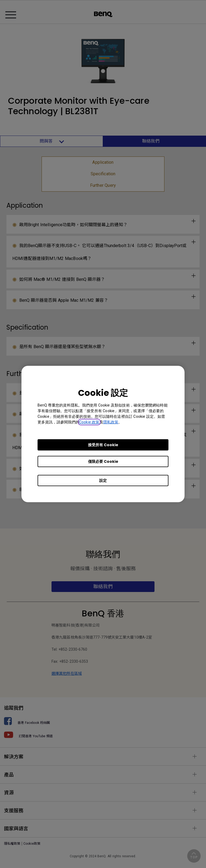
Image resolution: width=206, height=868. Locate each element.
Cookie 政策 (89, 422)
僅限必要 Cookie (103, 461)
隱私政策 (111, 422)
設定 (103, 480)
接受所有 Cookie (103, 445)
